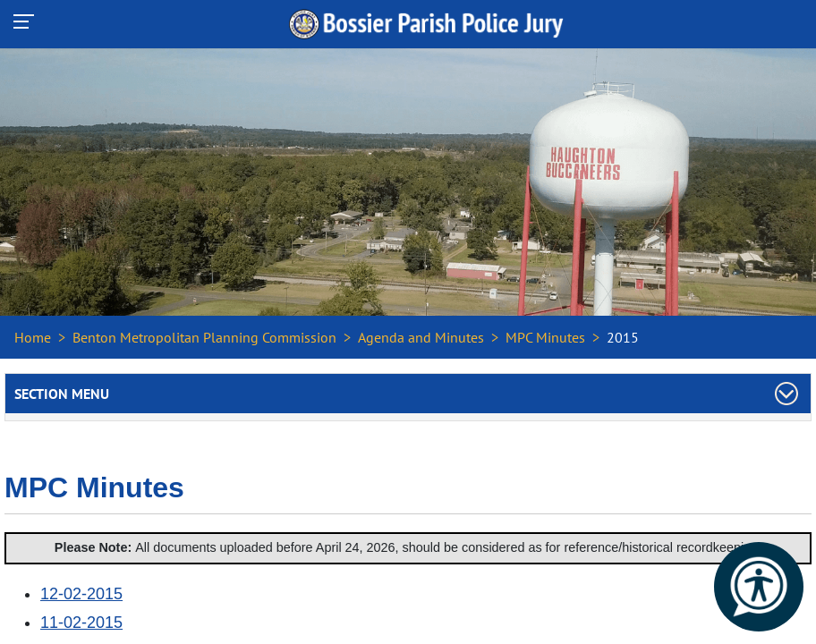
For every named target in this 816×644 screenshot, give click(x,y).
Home (33, 337)
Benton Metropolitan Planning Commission (204, 337)
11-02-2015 (81, 623)
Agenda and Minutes (421, 337)
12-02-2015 (81, 594)
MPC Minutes (545, 337)
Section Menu (62, 394)
